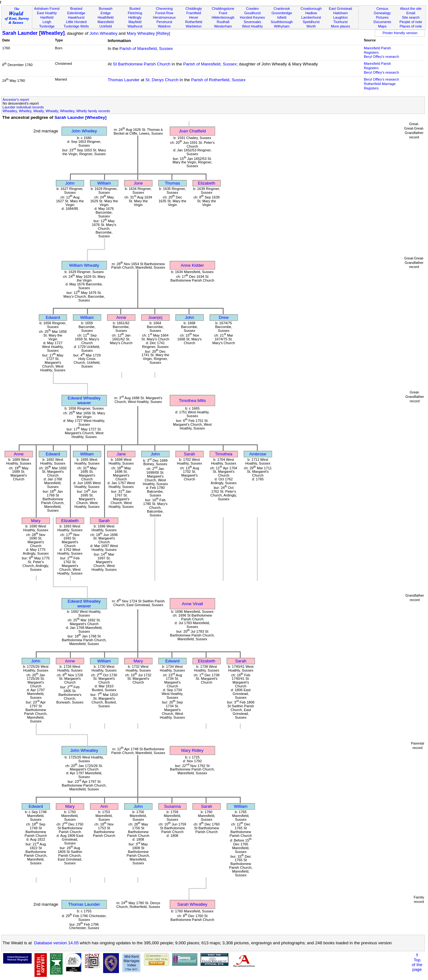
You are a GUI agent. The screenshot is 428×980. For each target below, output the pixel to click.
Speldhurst (311, 22)
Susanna (173, 806)
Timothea (223, 454)
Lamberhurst (311, 17)
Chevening (164, 9)
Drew (223, 317)
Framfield (194, 13)
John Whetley (84, 131)
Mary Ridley (192, 750)
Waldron (164, 26)
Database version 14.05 (56, 943)
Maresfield (105, 22)
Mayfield (135, 22)
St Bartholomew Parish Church (142, 64)
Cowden (252, 9)
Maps (382, 26)
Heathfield (106, 17)
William (104, 183)
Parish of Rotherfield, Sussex (218, 80)
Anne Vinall (192, 604)
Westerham (223, 26)
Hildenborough (223, 17)
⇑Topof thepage (417, 962)
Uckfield (106, 26)
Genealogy (382, 13)
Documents (382, 22)
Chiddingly (194, 9)
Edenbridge (76, 13)
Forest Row (164, 13)
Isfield (282, 17)
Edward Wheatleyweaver (84, 400)
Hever (194, 17)
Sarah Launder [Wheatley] (33, 33)
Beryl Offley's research (381, 57)
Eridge (106, 13)
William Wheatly (84, 265)
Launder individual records (23, 107)
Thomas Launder (124, 80)
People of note (411, 22)
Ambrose (258, 454)
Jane (121, 454)
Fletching (135, 13)
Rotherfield (194, 22)
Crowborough (311, 9)
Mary (36, 521)
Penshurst (164, 22)
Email (411, 13)
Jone (138, 183)
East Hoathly (47, 13)
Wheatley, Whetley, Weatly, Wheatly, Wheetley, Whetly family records (56, 111)
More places (341, 26)
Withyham (282, 26)
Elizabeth (207, 183)
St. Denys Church (162, 80)
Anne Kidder (192, 265)
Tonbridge (47, 26)
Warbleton (194, 26)
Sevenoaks (252, 22)
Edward (53, 317)
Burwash (105, 9)
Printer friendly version (400, 33)
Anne (121, 317)
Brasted (76, 9)
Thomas (172, 183)
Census (382, 9)
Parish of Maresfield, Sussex (146, 49)
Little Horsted (76, 22)
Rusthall (223, 22)
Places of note (411, 26)
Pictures (382, 17)
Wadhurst (135, 26)
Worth (311, 26)
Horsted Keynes (252, 17)
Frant (223, 13)
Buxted (135, 9)
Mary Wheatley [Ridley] (149, 33)
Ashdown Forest (47, 9)
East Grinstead (341, 9)
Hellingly (135, 17)
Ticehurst (341, 22)
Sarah (189, 454)
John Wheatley (103, 33)
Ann (104, 806)
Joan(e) (155, 317)
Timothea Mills (192, 401)
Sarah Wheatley (192, 904)
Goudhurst (252, 13)
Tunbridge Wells (76, 26)
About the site (411, 9)
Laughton (340, 17)
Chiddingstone (223, 9)
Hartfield (47, 17)
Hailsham (340, 13)
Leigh (47, 22)
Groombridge (282, 13)
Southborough (282, 22)
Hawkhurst (76, 17)
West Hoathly (252, 26)
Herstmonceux (164, 17)
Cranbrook (282, 9)
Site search (411, 17)
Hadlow (311, 13)
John (70, 183)
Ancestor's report (16, 100)
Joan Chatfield (192, 131)
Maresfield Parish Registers (377, 50)
